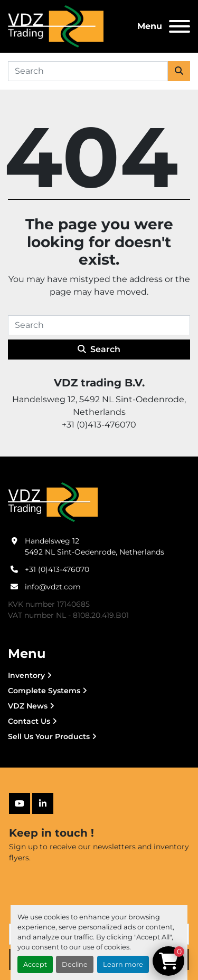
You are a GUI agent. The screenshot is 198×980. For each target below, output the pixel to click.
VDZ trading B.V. (99, 383)
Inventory (26, 675)
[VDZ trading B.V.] (53, 501)
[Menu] (180, 26)
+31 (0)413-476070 (57, 569)
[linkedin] (43, 803)
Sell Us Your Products (49, 736)
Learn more (123, 964)
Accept (35, 964)
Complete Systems (44, 691)
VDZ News (28, 706)
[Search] (88, 71)
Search (99, 349)
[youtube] (20, 803)
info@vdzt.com (53, 587)
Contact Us (29, 721)
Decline (75, 964)
